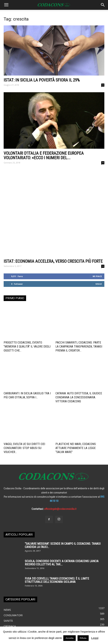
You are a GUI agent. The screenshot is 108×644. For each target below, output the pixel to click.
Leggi (95, 638)
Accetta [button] (69, 638)
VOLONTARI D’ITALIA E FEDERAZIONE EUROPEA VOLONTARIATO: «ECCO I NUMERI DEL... (44, 156)
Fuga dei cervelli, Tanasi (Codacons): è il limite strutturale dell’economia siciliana (57, 543)
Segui (99, 246)
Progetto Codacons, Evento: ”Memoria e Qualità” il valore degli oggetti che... (27, 309)
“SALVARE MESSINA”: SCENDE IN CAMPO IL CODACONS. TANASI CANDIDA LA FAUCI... (63, 508)
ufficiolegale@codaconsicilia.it (60, 472)
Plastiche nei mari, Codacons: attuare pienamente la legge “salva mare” (76, 411)
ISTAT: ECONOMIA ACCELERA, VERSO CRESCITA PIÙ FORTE (53, 224)
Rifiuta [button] (83, 638)
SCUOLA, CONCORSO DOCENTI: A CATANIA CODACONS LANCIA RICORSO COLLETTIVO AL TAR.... (62, 525)
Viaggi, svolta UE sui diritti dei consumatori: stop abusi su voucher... (24, 411)
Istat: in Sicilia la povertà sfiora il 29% (42, 80)
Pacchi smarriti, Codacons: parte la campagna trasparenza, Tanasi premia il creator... (79, 309)
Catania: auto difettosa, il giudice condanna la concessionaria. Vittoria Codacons (79, 360)
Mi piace (97, 239)
